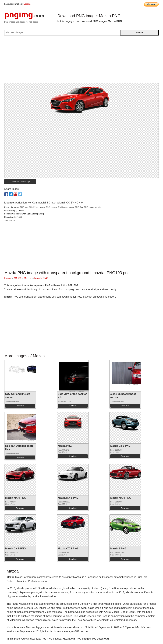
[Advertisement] (81, 60)
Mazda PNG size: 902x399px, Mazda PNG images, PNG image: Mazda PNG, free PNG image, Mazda (57, 207)
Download (20, 406)
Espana (27, 4)
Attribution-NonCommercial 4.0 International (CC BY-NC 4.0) (49, 203)
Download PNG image (20, 182)
